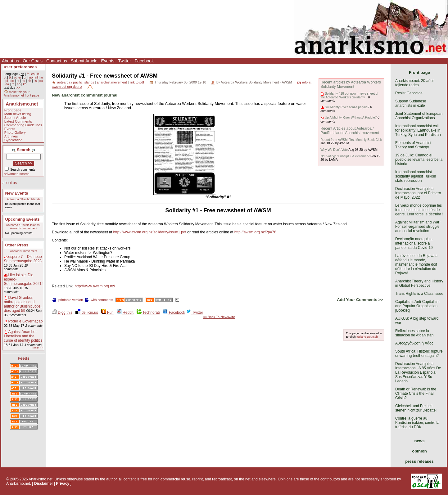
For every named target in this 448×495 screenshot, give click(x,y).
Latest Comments (18, 121)
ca (41, 81)
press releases (419, 461)
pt (5, 77)
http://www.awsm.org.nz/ (95, 286)
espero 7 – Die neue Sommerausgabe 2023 (23, 259)
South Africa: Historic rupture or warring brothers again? (419, 353)
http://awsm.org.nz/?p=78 (255, 232)
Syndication (14, 140)
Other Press (17, 245)
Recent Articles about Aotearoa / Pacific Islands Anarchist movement (350, 131)
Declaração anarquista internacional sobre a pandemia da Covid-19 (414, 243)
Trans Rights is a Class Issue (419, 294)
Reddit (125, 313)
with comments (99, 300)
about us (10, 183)
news (420, 441)
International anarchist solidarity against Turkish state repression (416, 176)
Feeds (24, 358)
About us (10, 61)
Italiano (361, 337)
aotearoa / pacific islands (76, 82)
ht (18, 81)
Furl (107, 313)
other (18, 77)
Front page (13, 110)
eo (19, 84)
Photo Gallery (15, 133)
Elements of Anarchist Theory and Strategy (413, 145)
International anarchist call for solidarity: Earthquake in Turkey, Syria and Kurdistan (418, 130)
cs (35, 81)
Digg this (62, 313)
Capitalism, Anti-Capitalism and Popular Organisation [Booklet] (417, 306)
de (12, 81)
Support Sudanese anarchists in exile (411, 103)
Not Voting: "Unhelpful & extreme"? (345, 156)
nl (37, 77)
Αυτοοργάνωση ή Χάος (414, 343)
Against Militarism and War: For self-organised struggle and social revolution (418, 227)
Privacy (63, 484)
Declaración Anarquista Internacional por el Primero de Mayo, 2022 (418, 193)
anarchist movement (112, 82)
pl (7, 81)
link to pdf (137, 82)
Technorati (148, 313)
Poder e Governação (26, 321)
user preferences (20, 67)
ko (25, 84)
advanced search (17, 174)
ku (23, 81)
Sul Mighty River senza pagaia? (347, 107)
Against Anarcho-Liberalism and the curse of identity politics (23, 336)
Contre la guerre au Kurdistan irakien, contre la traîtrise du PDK (417, 423)
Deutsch (372, 337)
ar (42, 77)
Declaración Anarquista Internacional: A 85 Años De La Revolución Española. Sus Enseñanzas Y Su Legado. (418, 372)
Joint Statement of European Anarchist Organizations (419, 116)
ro (13, 84)
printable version (68, 300)
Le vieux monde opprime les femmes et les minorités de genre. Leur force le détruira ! (419, 210)
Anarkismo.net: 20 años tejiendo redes (415, 83)
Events (108, 61)
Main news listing (18, 114)
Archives (11, 136)
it (38, 74)
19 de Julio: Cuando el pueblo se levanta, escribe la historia (419, 160)
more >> (37, 347)
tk (10, 77)
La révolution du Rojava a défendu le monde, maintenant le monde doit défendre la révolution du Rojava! (416, 264)
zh (29, 81)
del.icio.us (87, 313)
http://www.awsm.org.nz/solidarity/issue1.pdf (149, 232)
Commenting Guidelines (23, 125)
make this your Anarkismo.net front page (21, 94)
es (33, 74)
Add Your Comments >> (360, 300)
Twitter (124, 61)
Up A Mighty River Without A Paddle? (351, 117)
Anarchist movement (23, 228)
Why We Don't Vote (334, 150)
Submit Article (84, 61)
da (7, 84)
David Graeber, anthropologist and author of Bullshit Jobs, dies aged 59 (23, 304)
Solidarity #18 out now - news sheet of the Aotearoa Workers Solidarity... (349, 95)
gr (25, 77)
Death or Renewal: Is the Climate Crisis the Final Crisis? (416, 394)
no (31, 77)
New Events (17, 193)
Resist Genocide (409, 93)
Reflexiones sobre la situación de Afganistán (414, 333)
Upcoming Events (23, 219)
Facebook (144, 61)
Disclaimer (44, 484)
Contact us (57, 61)
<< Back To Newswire (219, 317)
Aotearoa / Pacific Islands (24, 199)
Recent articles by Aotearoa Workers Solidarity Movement (351, 84)
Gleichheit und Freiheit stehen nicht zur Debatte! (416, 408)
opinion (419, 451)
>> (18, 88)
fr (28, 74)
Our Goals (33, 61)
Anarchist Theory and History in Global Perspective (419, 283)
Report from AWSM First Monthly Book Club (351, 140)
